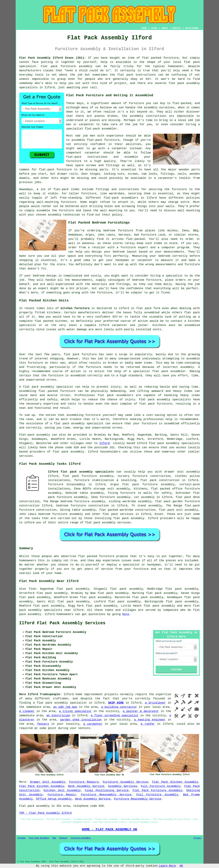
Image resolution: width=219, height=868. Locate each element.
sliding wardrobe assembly (130, 501)
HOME (144, 28)
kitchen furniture (75, 308)
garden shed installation (81, 720)
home (58, 573)
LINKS (154, 28)
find (32, 589)
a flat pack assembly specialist (60, 703)
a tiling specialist (75, 711)
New (54, 838)
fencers (43, 724)
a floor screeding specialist (115, 715)
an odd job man (65, 707)
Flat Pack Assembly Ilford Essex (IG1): (53, 58)
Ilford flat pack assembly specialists (81, 472)
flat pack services (118, 514)
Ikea (185, 231)
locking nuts (114, 174)
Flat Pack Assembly (39, 838)
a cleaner (27, 711)
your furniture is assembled (156, 423)
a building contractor (119, 707)
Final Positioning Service (107, 790)
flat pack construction (160, 480)
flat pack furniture (80, 354)
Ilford (104, 443)
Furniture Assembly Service (125, 782)
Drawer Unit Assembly (48, 782)
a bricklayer (155, 703)
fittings (167, 174)
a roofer (148, 724)
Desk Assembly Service (86, 786)
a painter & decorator (141, 711)
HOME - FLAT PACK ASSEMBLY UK (110, 829)
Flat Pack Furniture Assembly (157, 790)
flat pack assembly (159, 606)
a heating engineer (150, 720)
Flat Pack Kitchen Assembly (175, 782)
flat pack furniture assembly (88, 476)
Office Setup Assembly (54, 799)
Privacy (197, 838)
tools (39, 75)
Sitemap (22, 838)
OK (181, 866)
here (126, 614)
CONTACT (176, 28)
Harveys (124, 235)
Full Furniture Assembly (161, 786)
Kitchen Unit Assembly (62, 790)
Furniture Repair (62, 795)
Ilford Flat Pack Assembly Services (62, 623)
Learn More (167, 866)
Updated (63, 838)
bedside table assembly (85, 493)
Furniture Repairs (84, 782)
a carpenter (93, 724)
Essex (159, 514)
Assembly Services (123, 786)
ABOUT (165, 28)
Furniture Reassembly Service (106, 795)
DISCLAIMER (192, 28)
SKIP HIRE (116, 703)
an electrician (58, 715)
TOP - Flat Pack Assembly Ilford (45, 813)
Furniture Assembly (81, 838)
